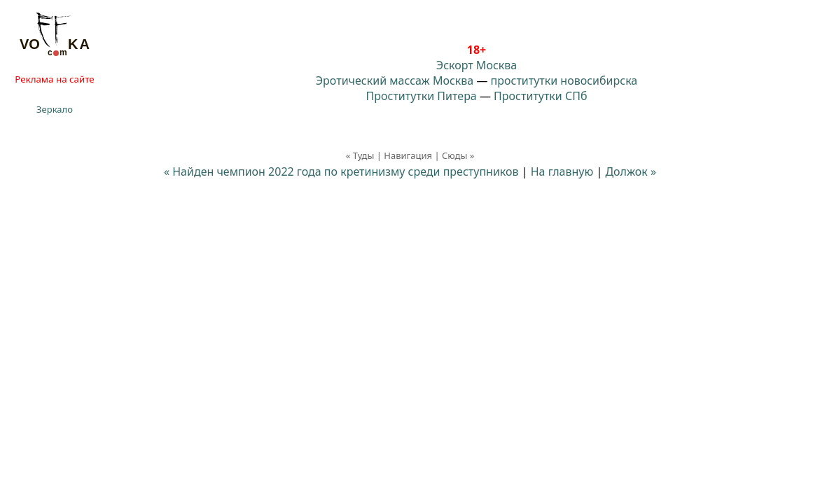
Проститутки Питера (422, 96)
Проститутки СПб (540, 96)
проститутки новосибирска (564, 80)
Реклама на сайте (54, 79)
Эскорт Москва (477, 65)
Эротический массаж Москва (395, 80)
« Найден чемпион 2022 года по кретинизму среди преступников (341, 171)
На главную (562, 171)
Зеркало (55, 109)
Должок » (631, 171)
